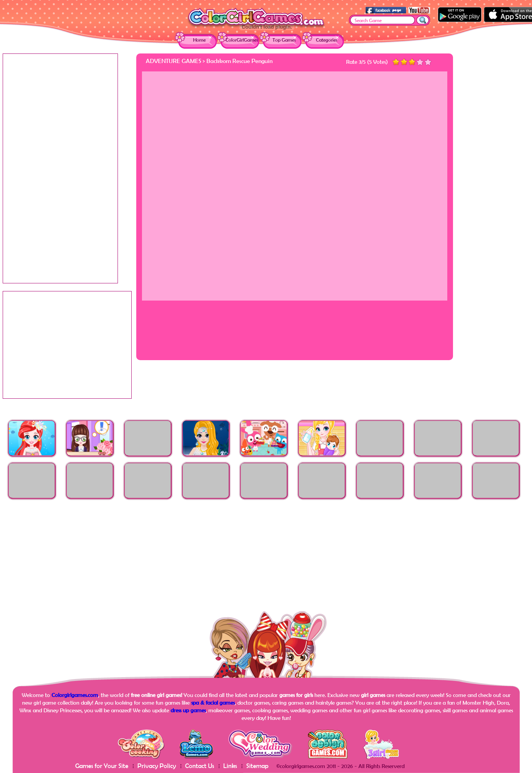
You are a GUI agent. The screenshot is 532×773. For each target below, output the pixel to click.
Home (199, 40)
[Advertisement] (499, 168)
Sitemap (257, 766)
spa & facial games (213, 703)
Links (230, 766)
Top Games (284, 40)
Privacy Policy (157, 766)
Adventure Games (173, 61)
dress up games (188, 710)
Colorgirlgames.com (75, 695)
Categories (327, 40)
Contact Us (200, 766)
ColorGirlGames (242, 40)
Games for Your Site (102, 766)
